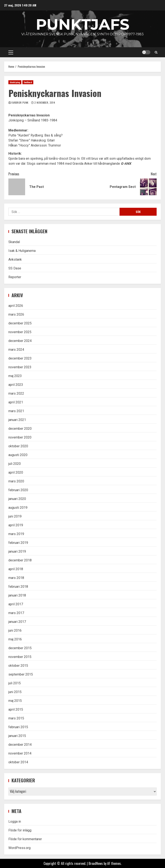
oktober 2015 (18, 666)
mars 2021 (16, 411)
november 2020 (20, 437)
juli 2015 (15, 683)
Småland (28, 82)
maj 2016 (15, 639)
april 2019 (16, 525)
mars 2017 (16, 613)
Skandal (14, 242)
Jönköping (15, 82)
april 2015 (16, 709)
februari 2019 (18, 543)
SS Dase (15, 268)
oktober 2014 (18, 762)
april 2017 (16, 604)
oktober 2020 (18, 446)
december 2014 (20, 745)
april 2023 (16, 385)
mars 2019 (16, 534)
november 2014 (20, 753)
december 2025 (20, 323)
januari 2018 (17, 595)
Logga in (15, 821)
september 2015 (21, 674)
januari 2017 (17, 622)
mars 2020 (16, 481)
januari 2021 (17, 420)
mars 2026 (16, 314)
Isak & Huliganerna (22, 251)
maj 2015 (15, 701)
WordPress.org (19, 848)
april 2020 (16, 472)
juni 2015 (15, 692)
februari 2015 (18, 727)
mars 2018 (16, 578)
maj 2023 (15, 376)
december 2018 (20, 560)
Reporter (15, 277)
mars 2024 (16, 350)
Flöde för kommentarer (25, 839)
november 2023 (20, 367)
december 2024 (20, 341)
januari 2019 (17, 551)
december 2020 (20, 429)
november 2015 (20, 657)
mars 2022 (16, 393)
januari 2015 (17, 736)
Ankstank (15, 259)
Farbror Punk (20, 103)
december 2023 (20, 358)
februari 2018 (18, 587)
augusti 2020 (18, 455)
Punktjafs (83, 24)
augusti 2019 (18, 508)
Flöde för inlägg (20, 830)
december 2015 (20, 648)
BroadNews (96, 863)
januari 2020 (17, 499)
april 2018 (16, 569)
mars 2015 (16, 718)
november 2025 (20, 332)
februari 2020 (18, 490)
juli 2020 (15, 464)
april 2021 (16, 402)
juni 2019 (15, 516)
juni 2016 (15, 630)
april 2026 (16, 306)
